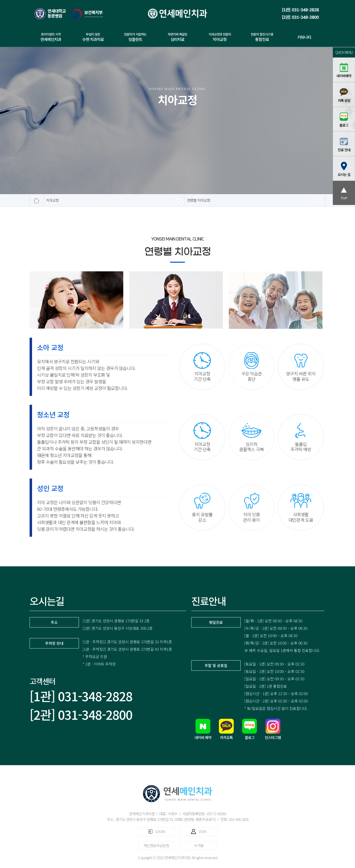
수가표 (199, 845)
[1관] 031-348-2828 (81, 696)
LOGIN (156, 831)
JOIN (199, 831)
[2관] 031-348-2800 (81, 714)
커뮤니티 (304, 37)
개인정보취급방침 (156, 845)
